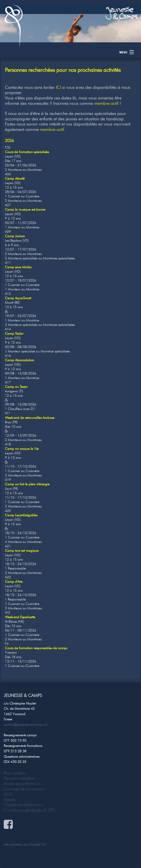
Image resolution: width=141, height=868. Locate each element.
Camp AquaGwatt (18, 298)
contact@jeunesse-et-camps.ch (26, 725)
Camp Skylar (14, 334)
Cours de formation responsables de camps (36, 648)
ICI (58, 87)
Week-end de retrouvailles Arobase (30, 418)
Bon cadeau (15, 773)
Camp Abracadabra (20, 360)
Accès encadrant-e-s (22, 784)
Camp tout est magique (22, 551)
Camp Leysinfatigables (21, 515)
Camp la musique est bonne (25, 210)
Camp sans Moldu (18, 267)
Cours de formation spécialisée (27, 152)
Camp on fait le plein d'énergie (27, 484)
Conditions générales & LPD (29, 810)
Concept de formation (24, 789)
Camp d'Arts (14, 582)
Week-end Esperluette (20, 617)
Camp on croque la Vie (22, 449)
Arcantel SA (38, 844)
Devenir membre (19, 778)
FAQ (8, 794)
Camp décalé (15, 179)
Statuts (9, 800)
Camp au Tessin (16, 387)
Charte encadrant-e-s (23, 805)
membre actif (106, 103)
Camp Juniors (15, 236)
